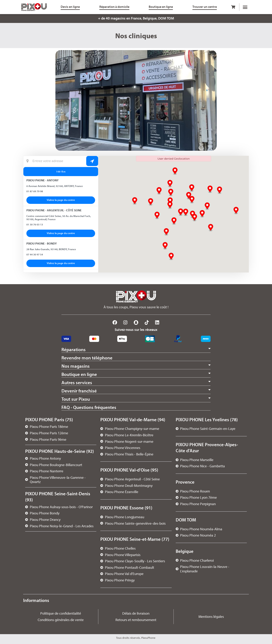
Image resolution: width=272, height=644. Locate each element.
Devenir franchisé (79, 391)
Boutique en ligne (79, 374)
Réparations (74, 349)
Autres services (77, 382)
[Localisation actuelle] (61, 161)
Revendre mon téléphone (87, 358)
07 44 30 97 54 (35, 254)
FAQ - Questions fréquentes (89, 407)
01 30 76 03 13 (35, 224)
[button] (245, 7)
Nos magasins (76, 366)
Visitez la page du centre (61, 200)
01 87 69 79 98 (35, 191)
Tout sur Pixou (76, 399)
